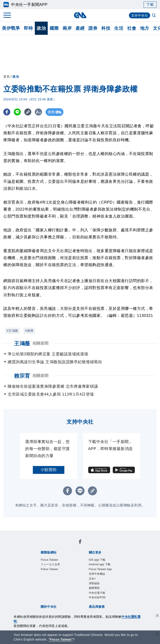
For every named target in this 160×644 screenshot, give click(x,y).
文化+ (92, 579)
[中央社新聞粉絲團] (80, 542)
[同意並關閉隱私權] (157, 616)
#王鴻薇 (12, 331)
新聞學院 (94, 588)
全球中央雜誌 (97, 574)
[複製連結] (29, 112)
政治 (41, 28)
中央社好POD (97, 597)
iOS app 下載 (97, 560)
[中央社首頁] (80, 15)
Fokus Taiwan (49, 569)
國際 (54, 28)
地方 (145, 28)
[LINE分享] (18, 112)
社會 (132, 28)
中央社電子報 (97, 593)
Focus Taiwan (49, 560)
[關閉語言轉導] (157, 634)
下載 (150, 4)
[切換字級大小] (41, 112)
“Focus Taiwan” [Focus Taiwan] (61, 639)
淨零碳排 (94, 583)
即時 (28, 28)
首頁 (6, 77)
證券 (93, 28)
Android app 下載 (100, 564)
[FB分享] (7, 112)
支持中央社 (139, 15)
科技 (106, 28)
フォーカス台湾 (50, 564)
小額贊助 (49, 470)
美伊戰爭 (11, 28)
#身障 (29, 331)
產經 (80, 28)
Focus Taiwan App (100, 569)
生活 (119, 28)
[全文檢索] (154, 16)
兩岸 (67, 28)
